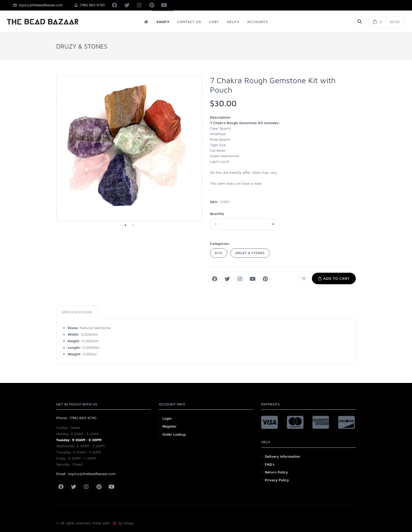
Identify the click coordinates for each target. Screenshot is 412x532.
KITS (219, 253)
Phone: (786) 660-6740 (76, 418)
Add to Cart (334, 278)
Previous (52, 149)
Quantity (217, 214)
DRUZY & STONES (250, 253)
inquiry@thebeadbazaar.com (38, 5)
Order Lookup (174, 434)
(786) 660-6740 (90, 5)
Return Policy (276, 472)
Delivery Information (282, 456)
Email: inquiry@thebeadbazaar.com (86, 474)
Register (169, 426)
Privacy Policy (277, 480)
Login (167, 418)
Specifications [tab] (77, 312)
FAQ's (270, 464)
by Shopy (126, 523)
